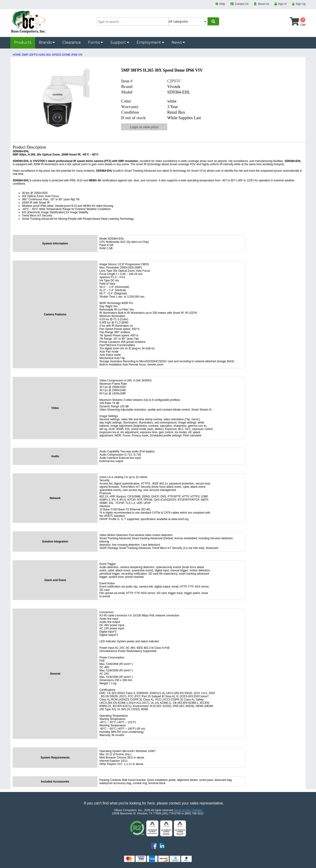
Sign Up (301, 4)
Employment (150, 42)
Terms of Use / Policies (188, 810)
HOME (17, 55)
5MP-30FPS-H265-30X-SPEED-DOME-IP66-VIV (53, 55)
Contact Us (242, 4)
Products (23, 42)
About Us (263, 4)
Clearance (72, 42)
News (178, 42)
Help (222, 4)
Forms (95, 42)
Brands (47, 42)
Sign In (282, 4)
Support (120, 42)
